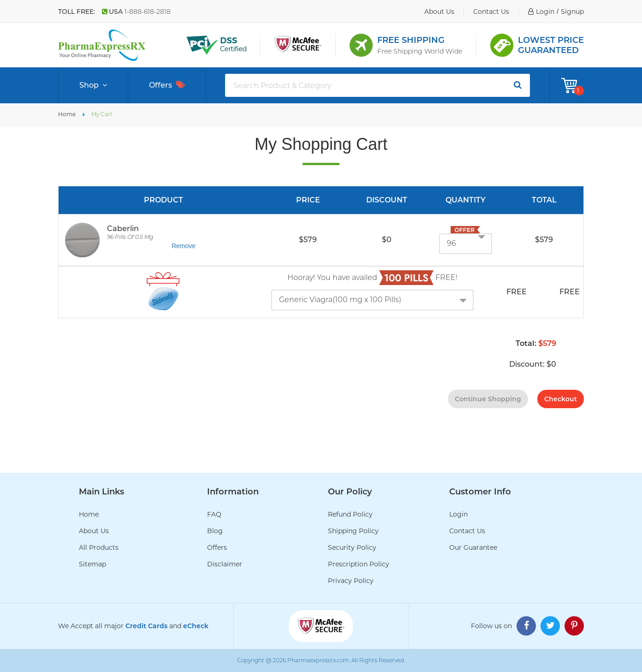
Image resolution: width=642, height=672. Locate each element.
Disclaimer (225, 564)
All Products (99, 547)
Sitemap (92, 564)
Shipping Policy (353, 531)
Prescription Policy (359, 564)
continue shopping (488, 399)
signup (572, 12)
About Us (94, 531)
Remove (184, 246)
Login (458, 514)
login (545, 12)
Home (67, 114)
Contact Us (467, 531)
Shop (93, 85)
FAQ (214, 514)
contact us (491, 12)
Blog (215, 531)
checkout (561, 399)
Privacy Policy (351, 581)
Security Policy (352, 547)
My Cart (102, 114)
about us (439, 12)
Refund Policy (350, 514)
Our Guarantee (473, 547)
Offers (167, 85)
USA (136, 12)
